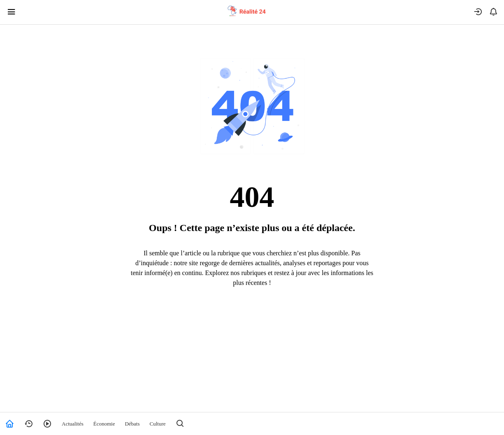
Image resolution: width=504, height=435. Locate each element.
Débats (132, 424)
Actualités (73, 424)
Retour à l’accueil (252, 316)
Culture (158, 424)
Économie (104, 424)
